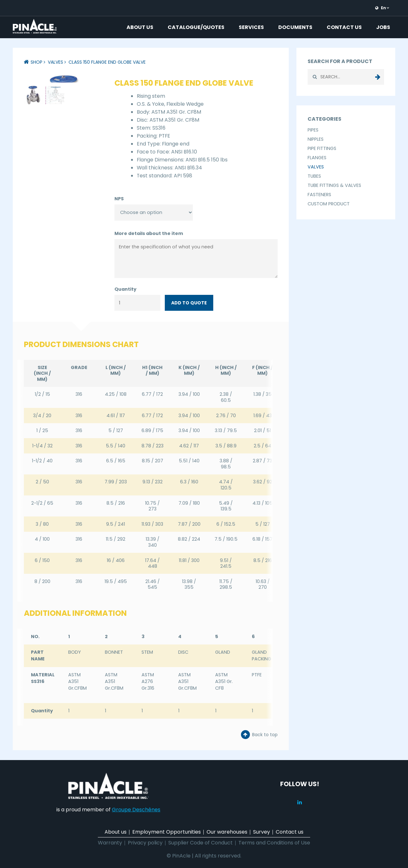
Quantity (125, 289)
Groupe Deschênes (136, 810)
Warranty (110, 843)
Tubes (314, 176)
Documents (295, 27)
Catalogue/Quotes (196, 27)
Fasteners (319, 195)
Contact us (344, 27)
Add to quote (189, 303)
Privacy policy (145, 843)
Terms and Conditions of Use (274, 843)
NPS (119, 199)
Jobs (383, 27)
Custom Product (329, 204)
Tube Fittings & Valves (334, 185)
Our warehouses (227, 832)
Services (251, 27)
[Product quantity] (137, 303)
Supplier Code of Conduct (200, 843)
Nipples (316, 139)
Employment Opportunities (167, 832)
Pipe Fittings (322, 148)
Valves (55, 62)
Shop (36, 62)
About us (140, 27)
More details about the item (149, 233)
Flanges (317, 158)
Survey (262, 832)
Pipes (313, 130)
